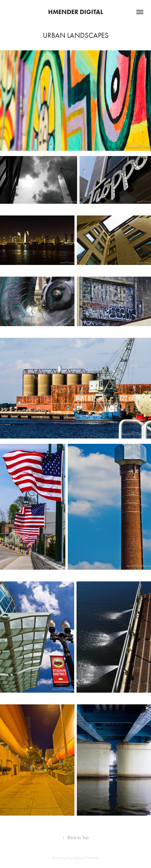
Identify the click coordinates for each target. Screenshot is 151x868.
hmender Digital (76, 12)
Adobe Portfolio (86, 858)
